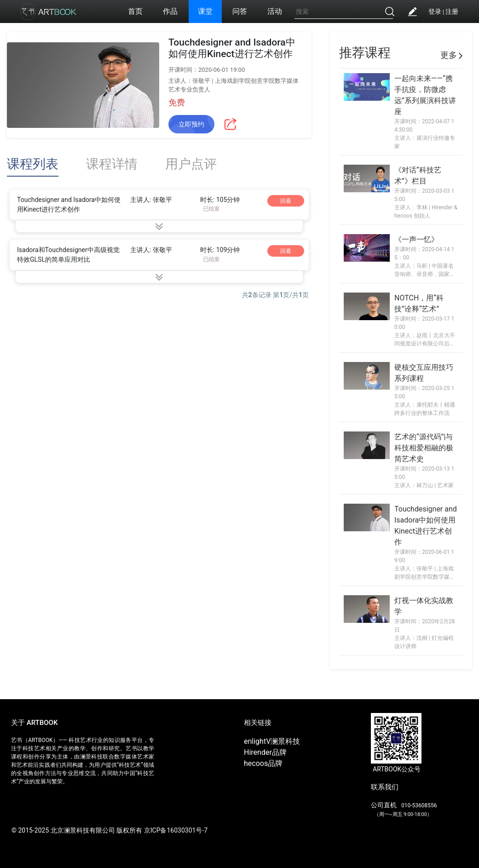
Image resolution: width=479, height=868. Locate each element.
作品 (170, 11)
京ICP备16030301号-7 (176, 830)
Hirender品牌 (265, 752)
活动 (275, 11)
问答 (240, 11)
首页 (135, 11)
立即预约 (191, 124)
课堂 (205, 11)
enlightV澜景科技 (272, 741)
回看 (286, 201)
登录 (435, 11)
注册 (452, 11)
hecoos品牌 (263, 763)
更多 (452, 55)
